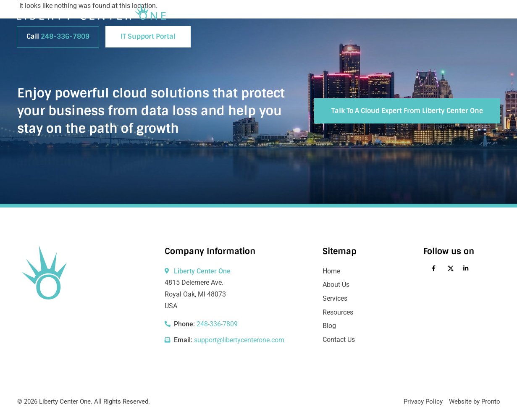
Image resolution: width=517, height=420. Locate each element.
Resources (399, 15)
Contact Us (446, 15)
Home (242, 15)
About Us (281, 15)
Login (487, 15)
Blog (361, 15)
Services (326, 15)
